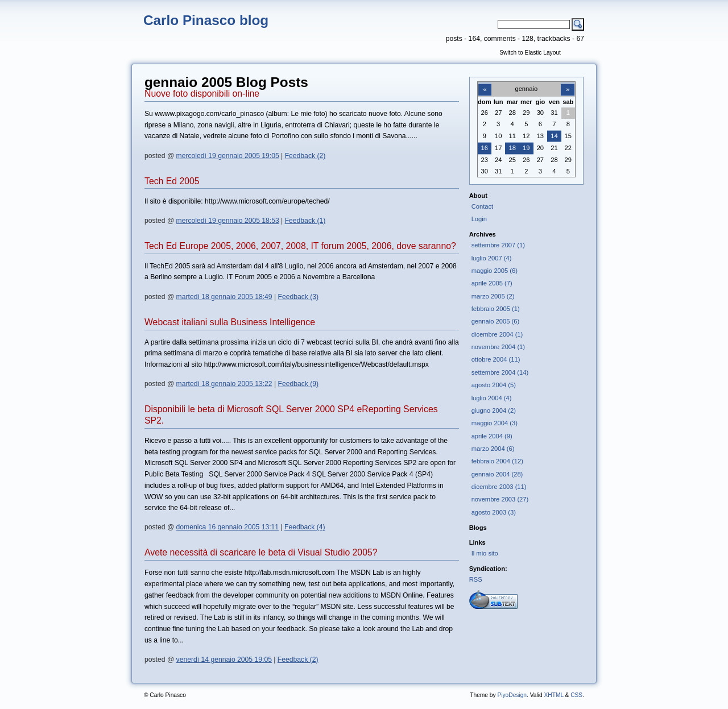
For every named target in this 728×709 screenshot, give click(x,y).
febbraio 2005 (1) (496, 309)
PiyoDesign (512, 695)
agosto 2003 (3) (494, 512)
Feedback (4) (305, 527)
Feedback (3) (299, 297)
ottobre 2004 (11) (496, 359)
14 (554, 136)
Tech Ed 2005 (172, 181)
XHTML (553, 695)
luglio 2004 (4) (492, 398)
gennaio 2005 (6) (495, 321)
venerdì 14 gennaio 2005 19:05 (224, 660)
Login (479, 219)
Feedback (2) (305, 156)
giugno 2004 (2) (494, 411)
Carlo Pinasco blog (206, 20)
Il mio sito (485, 553)
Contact (483, 206)
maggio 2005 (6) (495, 271)
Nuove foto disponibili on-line (202, 94)
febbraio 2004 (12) (497, 461)
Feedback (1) (305, 221)
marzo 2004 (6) (493, 449)
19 (526, 148)
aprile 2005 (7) (492, 283)
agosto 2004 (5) (494, 385)
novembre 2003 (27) (500, 499)
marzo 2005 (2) (493, 296)
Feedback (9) (299, 384)
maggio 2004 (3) (495, 423)
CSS (576, 695)
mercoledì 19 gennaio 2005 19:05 (228, 156)
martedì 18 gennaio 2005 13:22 (224, 384)
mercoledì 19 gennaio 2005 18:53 (228, 221)
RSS (476, 579)
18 (512, 148)
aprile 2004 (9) (492, 436)
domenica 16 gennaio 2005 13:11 (227, 527)
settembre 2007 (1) (498, 245)
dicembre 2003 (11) (499, 487)
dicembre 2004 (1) (497, 334)
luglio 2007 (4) (492, 258)
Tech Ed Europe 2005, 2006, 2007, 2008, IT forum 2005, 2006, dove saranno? (300, 246)
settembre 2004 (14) (500, 372)
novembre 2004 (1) (498, 347)
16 (485, 148)
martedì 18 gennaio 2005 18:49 (224, 297)
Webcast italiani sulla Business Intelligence (230, 322)
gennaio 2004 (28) (497, 474)
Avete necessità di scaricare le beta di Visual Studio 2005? (261, 552)
